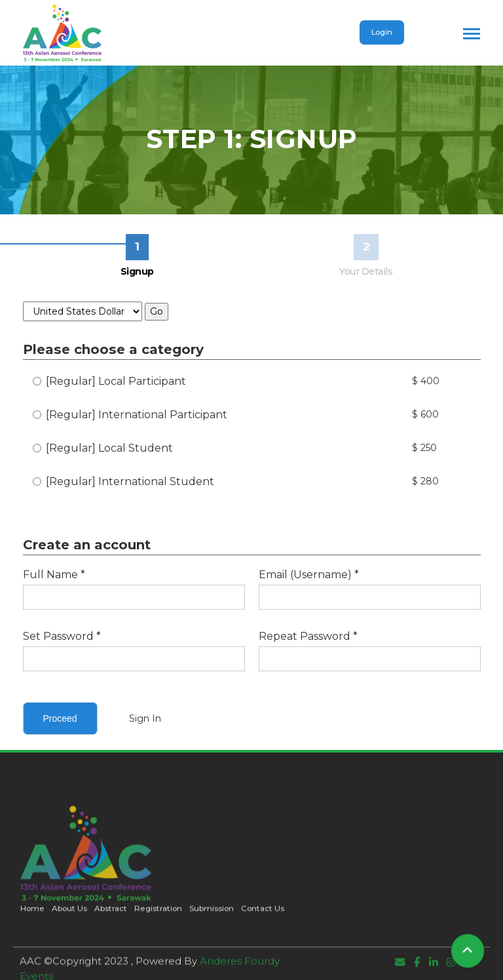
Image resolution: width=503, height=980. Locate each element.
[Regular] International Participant (130, 415)
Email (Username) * (309, 575)
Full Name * (54, 575)
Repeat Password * (308, 636)
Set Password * (62, 636)
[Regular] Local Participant (109, 381)
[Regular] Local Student (103, 448)
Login (382, 32)
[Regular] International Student (123, 481)
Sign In (145, 718)
